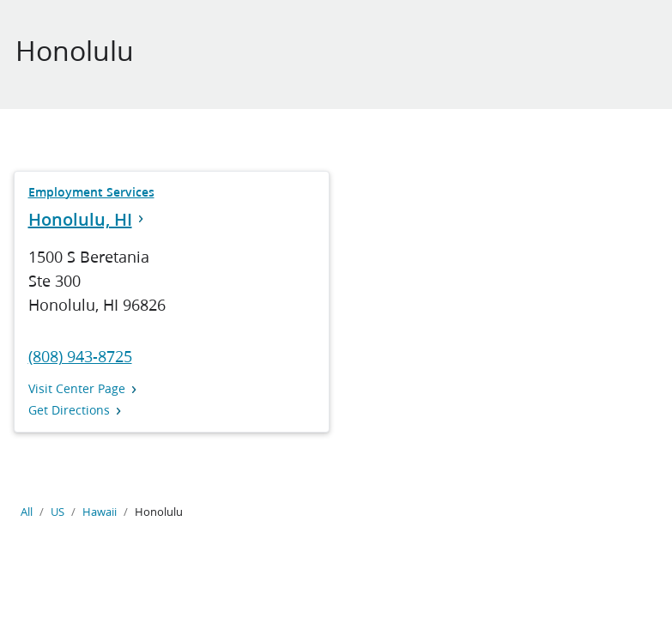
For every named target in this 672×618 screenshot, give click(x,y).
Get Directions (75, 411)
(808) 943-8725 (80, 356)
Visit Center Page (83, 389)
